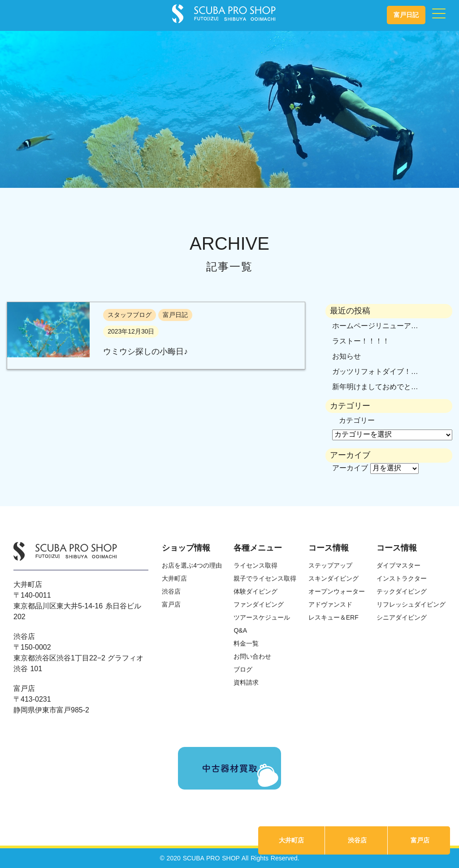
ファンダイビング (259, 604)
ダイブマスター (398, 565)
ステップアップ (330, 565)
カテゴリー (357, 420)
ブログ (243, 669)
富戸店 (420, 840)
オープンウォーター (337, 591)
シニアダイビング (402, 617)
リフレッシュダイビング (411, 604)
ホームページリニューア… (375, 326)
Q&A (240, 630)
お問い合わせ (252, 656)
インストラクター (402, 578)
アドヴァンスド (330, 604)
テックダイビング (402, 591)
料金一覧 (246, 643)
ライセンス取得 (255, 565)
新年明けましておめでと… (375, 387)
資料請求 (246, 682)
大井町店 (291, 840)
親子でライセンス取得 (265, 578)
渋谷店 (357, 840)
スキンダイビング (333, 578)
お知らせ (346, 356)
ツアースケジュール (262, 617)
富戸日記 (406, 15)
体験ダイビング (255, 591)
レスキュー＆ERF (333, 617)
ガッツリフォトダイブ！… (375, 371)
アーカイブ (350, 468)
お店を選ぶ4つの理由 (192, 565)
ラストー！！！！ (361, 341)
